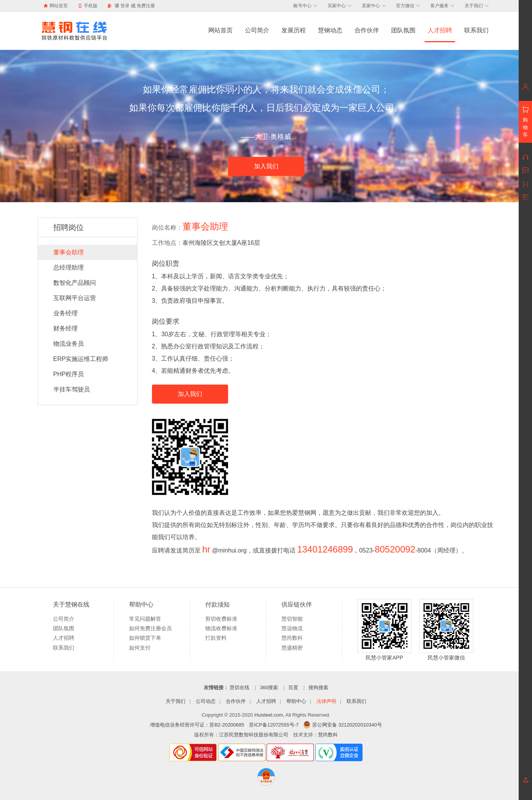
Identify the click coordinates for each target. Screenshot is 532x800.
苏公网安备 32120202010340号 (343, 725)
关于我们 (477, 6)
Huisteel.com (269, 715)
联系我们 (476, 30)
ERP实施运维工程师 (81, 359)
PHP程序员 (69, 374)
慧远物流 (292, 628)
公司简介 (257, 30)
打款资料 (216, 638)
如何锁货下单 (145, 638)
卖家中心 (374, 6)
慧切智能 (292, 619)
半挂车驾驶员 (72, 389)
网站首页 (59, 6)
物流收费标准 (221, 628)
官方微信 (408, 6)
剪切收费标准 (221, 619)
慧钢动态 (330, 30)
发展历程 (294, 30)
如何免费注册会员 (150, 628)
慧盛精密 (292, 648)
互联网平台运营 (75, 298)
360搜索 (269, 687)
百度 (293, 687)
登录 (125, 6)
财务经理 (66, 328)
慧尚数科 (292, 638)
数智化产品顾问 (75, 283)
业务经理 (66, 313)
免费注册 (146, 6)
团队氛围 (403, 30)
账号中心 (305, 6)
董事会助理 (69, 252)
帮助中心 (296, 701)
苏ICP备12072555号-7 (274, 725)
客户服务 (442, 6)
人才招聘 (440, 30)
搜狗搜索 (318, 687)
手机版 (88, 6)
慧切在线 (240, 687)
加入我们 (266, 166)
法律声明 (326, 701)
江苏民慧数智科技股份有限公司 (254, 735)
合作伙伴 (367, 30)
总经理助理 (69, 267)
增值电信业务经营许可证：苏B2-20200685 (197, 725)
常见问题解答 (145, 619)
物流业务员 (69, 344)
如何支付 (140, 648)
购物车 (525, 127)
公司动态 (206, 701)
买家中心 (339, 6)
